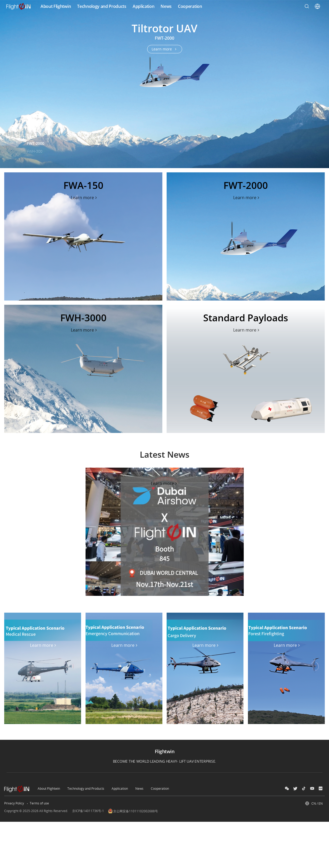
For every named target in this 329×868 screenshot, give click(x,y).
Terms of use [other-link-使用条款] (39, 803)
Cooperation (160, 789)
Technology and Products (86, 789)
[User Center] (317, 6)
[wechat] (287, 788)
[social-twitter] (295, 788)
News (139, 789)
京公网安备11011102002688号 (133, 811)
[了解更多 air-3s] (165, 49)
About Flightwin (49, 789)
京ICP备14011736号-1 (88, 811)
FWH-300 (35, 151)
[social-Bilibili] (312, 788)
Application (120, 789)
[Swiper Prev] (6, 80)
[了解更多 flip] (84, 198)
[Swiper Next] (323, 80)
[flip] (83, 236)
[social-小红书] (321, 788)
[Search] (307, 6)
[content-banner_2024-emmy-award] (165, 532)
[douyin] (304, 788)
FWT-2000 (36, 143)
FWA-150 (34, 135)
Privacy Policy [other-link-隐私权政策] (14, 803)
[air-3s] (164, 84)
